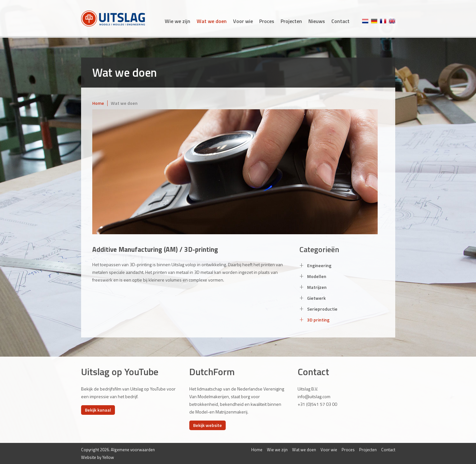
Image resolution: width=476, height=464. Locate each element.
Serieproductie (318, 309)
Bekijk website (208, 425)
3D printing (314, 320)
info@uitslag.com (314, 396)
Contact (340, 21)
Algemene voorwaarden (133, 450)
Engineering (315, 265)
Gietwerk (313, 298)
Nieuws (317, 21)
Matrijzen (313, 287)
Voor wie (243, 21)
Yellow (108, 457)
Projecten (291, 21)
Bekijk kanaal (98, 410)
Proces (267, 21)
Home (98, 103)
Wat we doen (212, 21)
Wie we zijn (178, 21)
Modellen (313, 276)
